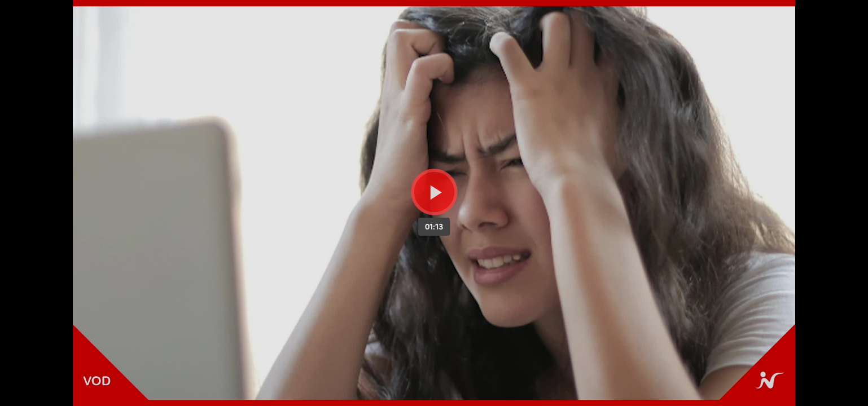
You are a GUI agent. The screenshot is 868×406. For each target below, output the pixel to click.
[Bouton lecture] (434, 192)
